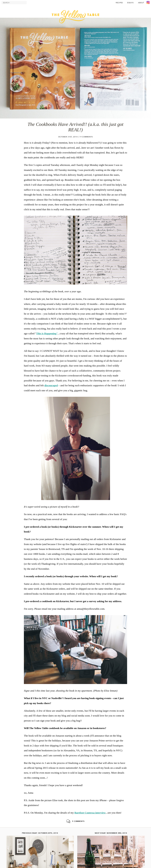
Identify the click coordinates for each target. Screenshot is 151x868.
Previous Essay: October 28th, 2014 (40, 833)
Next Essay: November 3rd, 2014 (111, 833)
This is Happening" (47, 333)
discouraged (51, 385)
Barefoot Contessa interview (90, 813)
